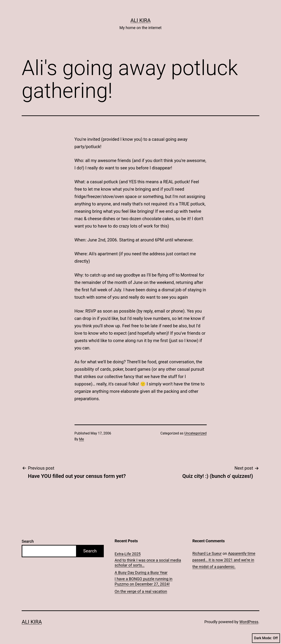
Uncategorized (196, 433)
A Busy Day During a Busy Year (141, 573)
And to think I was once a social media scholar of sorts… (148, 563)
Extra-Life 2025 (128, 554)
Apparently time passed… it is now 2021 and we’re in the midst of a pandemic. (224, 560)
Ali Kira (140, 20)
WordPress (249, 622)
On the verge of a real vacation (141, 591)
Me (81, 439)
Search (28, 541)
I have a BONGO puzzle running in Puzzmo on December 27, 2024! (144, 581)
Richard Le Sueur (207, 553)
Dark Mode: (266, 638)
